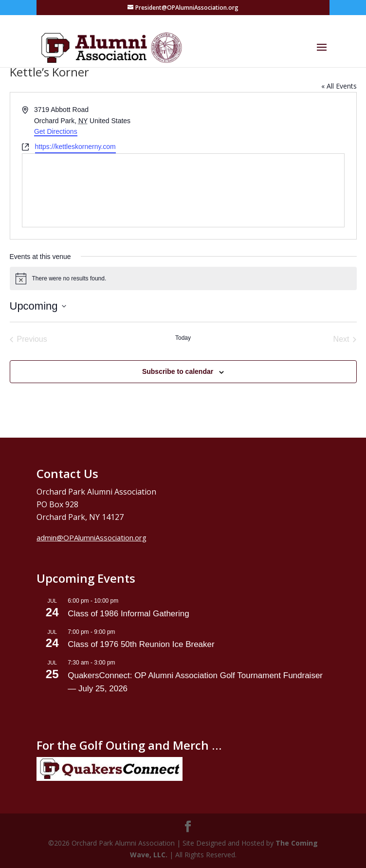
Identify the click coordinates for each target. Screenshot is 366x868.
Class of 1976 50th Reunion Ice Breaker (141, 644)
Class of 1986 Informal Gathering (128, 614)
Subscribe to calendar (178, 371)
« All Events (339, 86)
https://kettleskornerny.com (75, 147)
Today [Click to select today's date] (183, 338)
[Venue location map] (183, 190)
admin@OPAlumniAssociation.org (91, 537)
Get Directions (56, 131)
